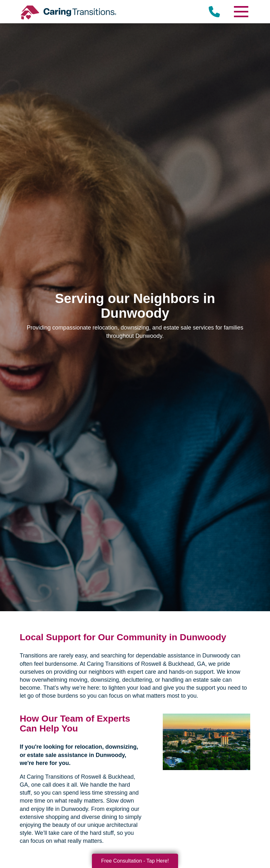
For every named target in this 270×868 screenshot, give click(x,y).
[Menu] (241, 12)
